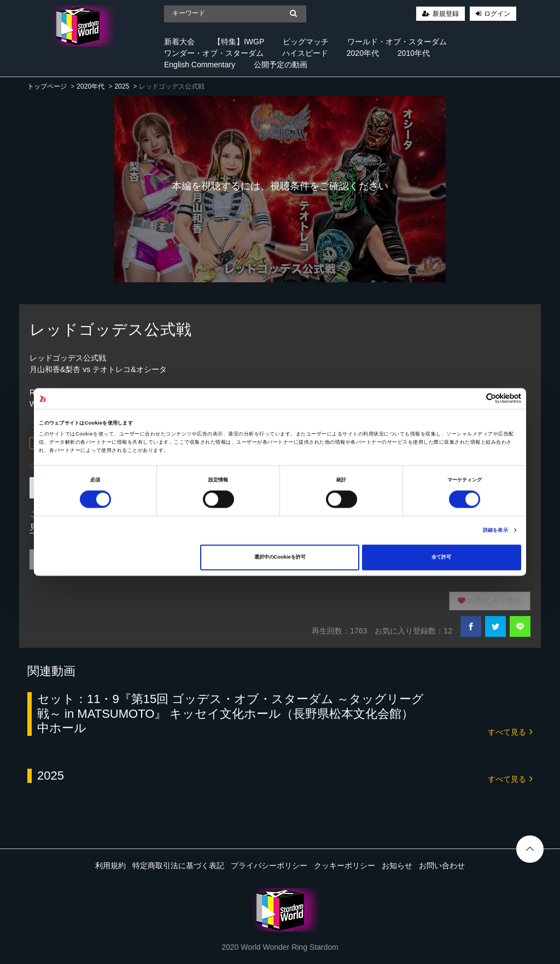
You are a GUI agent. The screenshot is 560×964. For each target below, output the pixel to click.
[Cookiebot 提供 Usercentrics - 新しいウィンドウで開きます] (473, 399)
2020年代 (363, 53)
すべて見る (510, 731)
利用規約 (110, 866)
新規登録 (446, 14)
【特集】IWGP (239, 42)
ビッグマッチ (306, 42)
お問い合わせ (442, 866)
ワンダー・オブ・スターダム (214, 53)
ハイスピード (305, 53)
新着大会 (179, 42)
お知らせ (397, 866)
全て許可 (441, 558)
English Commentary (200, 65)
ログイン (497, 14)
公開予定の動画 (281, 65)
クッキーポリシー (345, 866)
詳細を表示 (495, 530)
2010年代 (414, 53)
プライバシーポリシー (269, 866)
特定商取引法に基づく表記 (178, 866)
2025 (122, 86)
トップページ (47, 86)
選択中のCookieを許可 (280, 558)
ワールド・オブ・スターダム (397, 42)
